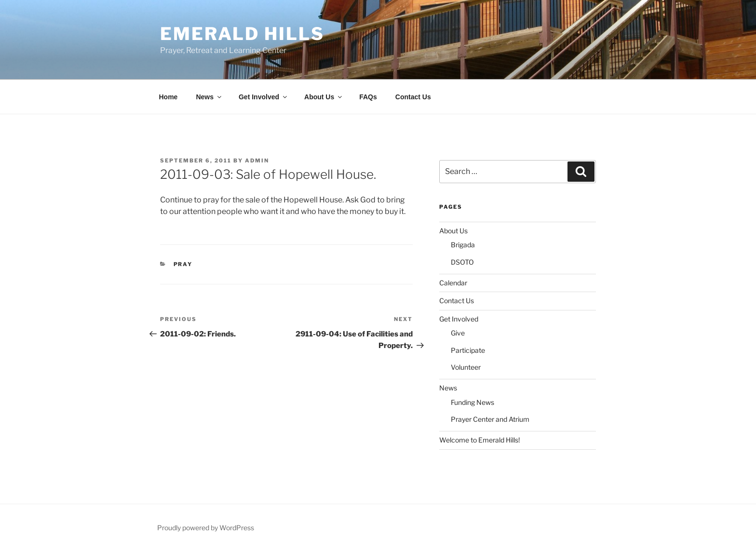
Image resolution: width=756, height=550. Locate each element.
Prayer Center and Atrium (490, 419)
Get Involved (263, 97)
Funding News (472, 402)
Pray (183, 264)
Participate (468, 350)
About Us (324, 97)
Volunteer (466, 367)
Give (458, 333)
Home (169, 97)
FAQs (368, 97)
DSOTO (462, 262)
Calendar (453, 283)
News (209, 97)
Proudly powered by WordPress (206, 528)
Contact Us (413, 97)
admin (257, 161)
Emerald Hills (242, 34)
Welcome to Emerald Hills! (479, 440)
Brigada (463, 245)
